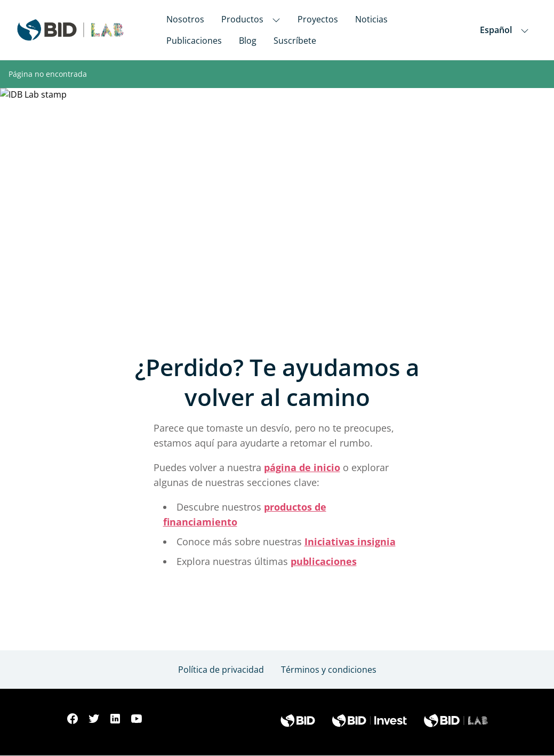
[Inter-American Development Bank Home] (70, 30)
